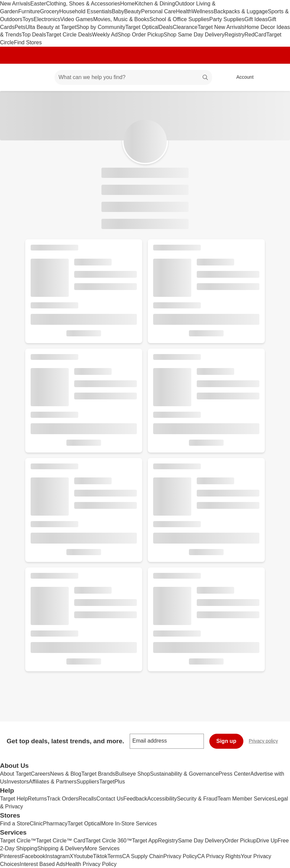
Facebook (33, 856)
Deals (166, 27)
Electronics (47, 19)
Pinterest (11, 856)
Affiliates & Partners (52, 782)
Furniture (29, 11)
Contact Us (110, 799)
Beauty (133, 11)
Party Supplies (227, 19)
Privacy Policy (180, 856)
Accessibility (162, 799)
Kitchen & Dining (155, 4)
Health (184, 11)
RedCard (255, 35)
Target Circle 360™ (109, 841)
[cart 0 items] (276, 77)
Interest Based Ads (43, 864)
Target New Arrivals (221, 27)
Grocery (50, 11)
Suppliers (88, 782)
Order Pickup (240, 841)
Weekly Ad (105, 35)
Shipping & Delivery (61, 848)
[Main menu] (39, 77)
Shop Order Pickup (141, 35)
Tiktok (100, 856)
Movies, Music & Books (121, 19)
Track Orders (63, 799)
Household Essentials (85, 11)
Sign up (227, 741)
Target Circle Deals (69, 35)
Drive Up (267, 841)
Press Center (234, 774)
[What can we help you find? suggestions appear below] (133, 77)
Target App (145, 841)
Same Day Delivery (201, 841)
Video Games (77, 19)
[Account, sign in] (241, 77)
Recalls (87, 799)
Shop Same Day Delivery (194, 35)
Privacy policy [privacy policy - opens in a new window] (266, 742)
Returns (37, 799)
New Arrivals (15, 4)
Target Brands (98, 774)
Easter (38, 4)
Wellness (203, 11)
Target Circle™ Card (61, 841)
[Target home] (15, 77)
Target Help (14, 799)
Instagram (57, 856)
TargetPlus (112, 782)
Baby (118, 11)
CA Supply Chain (143, 856)
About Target (15, 774)
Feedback (135, 799)
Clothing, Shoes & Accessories (83, 4)
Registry (235, 35)
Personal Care (158, 11)
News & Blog (66, 774)
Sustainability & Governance (184, 774)
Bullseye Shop (133, 774)
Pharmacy (55, 824)
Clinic (36, 824)
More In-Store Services (129, 824)
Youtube (83, 856)
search (206, 78)
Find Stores (28, 42)
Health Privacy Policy (91, 864)
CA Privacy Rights (219, 856)
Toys (28, 19)
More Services (102, 848)
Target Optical (142, 27)
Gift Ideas (256, 19)
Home (127, 4)
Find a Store (15, 824)
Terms (115, 856)
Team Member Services (246, 799)
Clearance (185, 27)
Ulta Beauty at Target (51, 27)
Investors (18, 782)
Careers (40, 774)
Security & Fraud (197, 799)
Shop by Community (101, 27)
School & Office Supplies (179, 19)
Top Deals (34, 35)
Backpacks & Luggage (241, 11)
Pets (20, 27)
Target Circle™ (18, 841)
